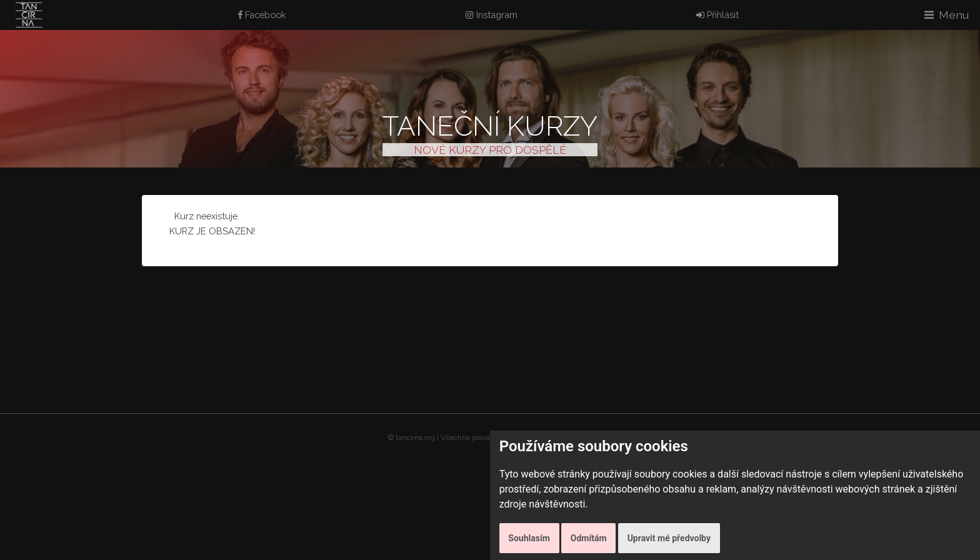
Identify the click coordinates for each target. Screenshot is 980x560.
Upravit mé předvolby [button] (669, 538)
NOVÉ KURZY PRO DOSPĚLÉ (490, 150)
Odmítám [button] (589, 538)
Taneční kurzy (490, 126)
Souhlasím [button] (529, 538)
